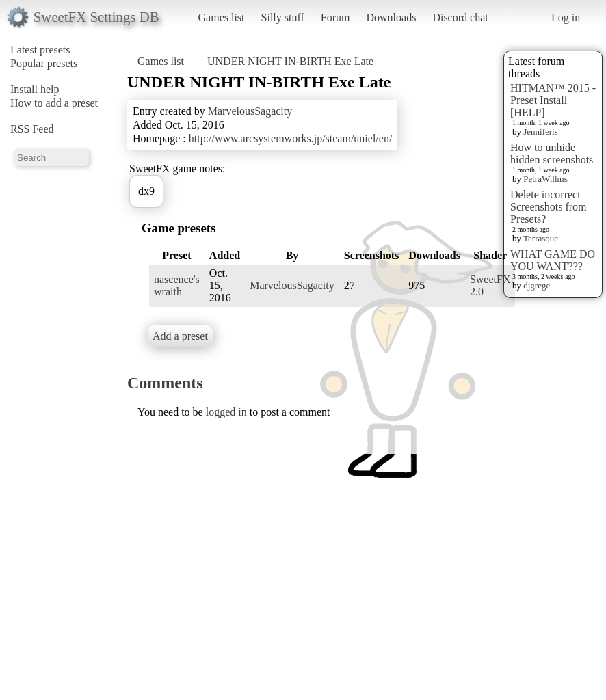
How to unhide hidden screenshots (552, 153)
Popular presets (44, 63)
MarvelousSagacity (250, 111)
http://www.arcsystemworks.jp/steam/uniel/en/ (291, 138)
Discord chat (460, 17)
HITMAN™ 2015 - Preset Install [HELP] (553, 100)
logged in (226, 412)
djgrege (537, 285)
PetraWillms (545, 179)
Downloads (391, 17)
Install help (35, 89)
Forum (335, 17)
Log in (566, 17)
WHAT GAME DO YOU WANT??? (553, 260)
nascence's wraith (177, 285)
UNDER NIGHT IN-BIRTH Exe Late (290, 61)
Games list (222, 17)
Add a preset (180, 336)
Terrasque (541, 238)
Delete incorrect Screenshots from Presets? (549, 207)
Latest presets (40, 50)
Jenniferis (541, 132)
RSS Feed (32, 129)
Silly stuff (283, 17)
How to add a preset (54, 103)
